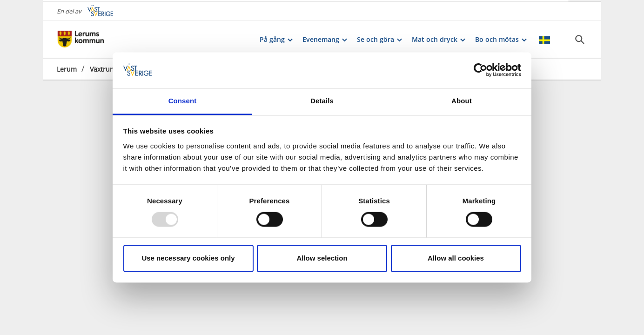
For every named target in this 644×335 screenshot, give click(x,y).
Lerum (67, 67)
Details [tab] (322, 101)
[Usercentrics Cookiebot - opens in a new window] (480, 70)
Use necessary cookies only (188, 258)
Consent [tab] (183, 101)
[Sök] (580, 38)
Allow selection (322, 258)
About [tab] (462, 101)
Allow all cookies (456, 258)
